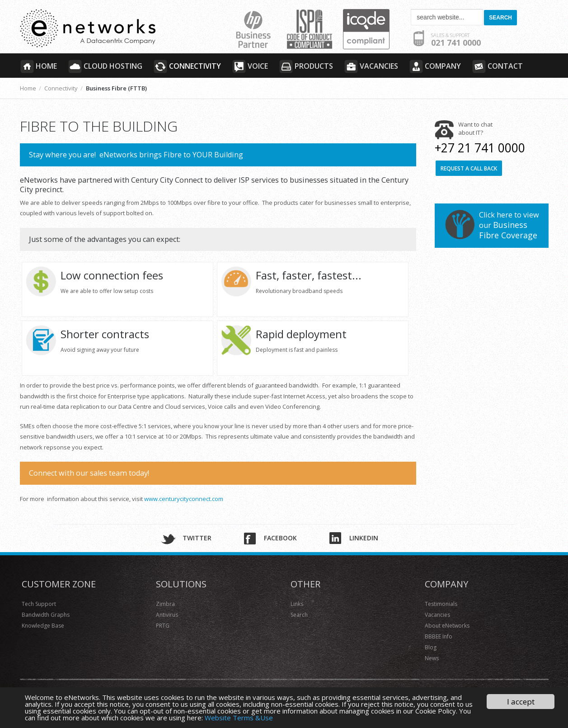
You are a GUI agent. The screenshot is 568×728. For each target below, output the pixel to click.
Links (297, 604)
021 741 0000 (456, 40)
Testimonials (441, 604)
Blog (431, 647)
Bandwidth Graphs (46, 615)
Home (38, 66)
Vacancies (371, 66)
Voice (250, 66)
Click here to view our (509, 225)
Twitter (197, 538)
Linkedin (364, 538)
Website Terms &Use (239, 718)
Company (435, 66)
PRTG (163, 626)
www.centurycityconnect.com (184, 499)
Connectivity (187, 66)
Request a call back (469, 168)
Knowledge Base (43, 626)
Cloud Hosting (105, 66)
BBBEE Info (439, 636)
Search (299, 615)
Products (306, 66)
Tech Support (39, 604)
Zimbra (165, 604)
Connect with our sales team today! (89, 473)
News (432, 658)
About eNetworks (447, 626)
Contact (497, 66)
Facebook (280, 538)
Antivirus (167, 615)
